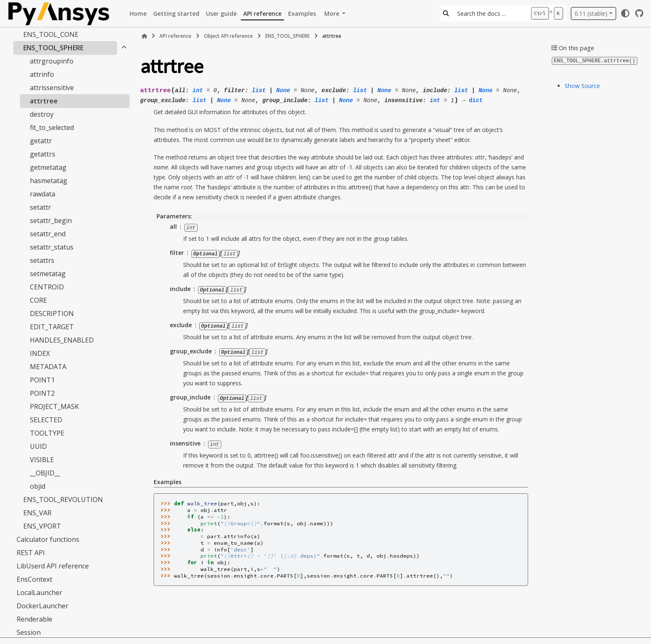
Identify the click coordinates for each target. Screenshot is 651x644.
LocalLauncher (39, 593)
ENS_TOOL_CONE (51, 34)
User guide (221, 13)
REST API (31, 553)
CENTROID (47, 287)
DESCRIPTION (52, 313)
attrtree (44, 101)
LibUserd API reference (53, 566)
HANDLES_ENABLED (62, 340)
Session (29, 632)
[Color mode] (625, 13)
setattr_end (48, 234)
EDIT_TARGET (52, 327)
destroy (42, 114)
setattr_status (52, 247)
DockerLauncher (43, 606)
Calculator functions (48, 539)
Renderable (34, 619)
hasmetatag (49, 181)
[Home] (144, 36)
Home (138, 13)
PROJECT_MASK (54, 406)
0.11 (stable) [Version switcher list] (591, 13)
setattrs (42, 260)
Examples (302, 13)
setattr (40, 207)
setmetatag (48, 274)
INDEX (40, 353)
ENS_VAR (37, 513)
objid (38, 486)
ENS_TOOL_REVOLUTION (63, 500)
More (333, 13)
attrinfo (42, 74)
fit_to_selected (52, 127)
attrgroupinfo (52, 61)
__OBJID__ (45, 473)
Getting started (176, 13)
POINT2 (42, 393)
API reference (262, 13)
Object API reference (228, 36)
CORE (38, 300)
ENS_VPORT (42, 526)
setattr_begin (51, 220)
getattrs (43, 154)
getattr (41, 141)
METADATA (48, 367)
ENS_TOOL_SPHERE (53, 48)
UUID (38, 446)
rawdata (43, 194)
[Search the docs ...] (490, 13)
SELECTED (46, 420)
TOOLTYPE (47, 433)
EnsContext (34, 579)
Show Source (582, 85)
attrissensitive (52, 88)
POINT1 (42, 380)
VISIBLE (42, 460)
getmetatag (48, 167)
